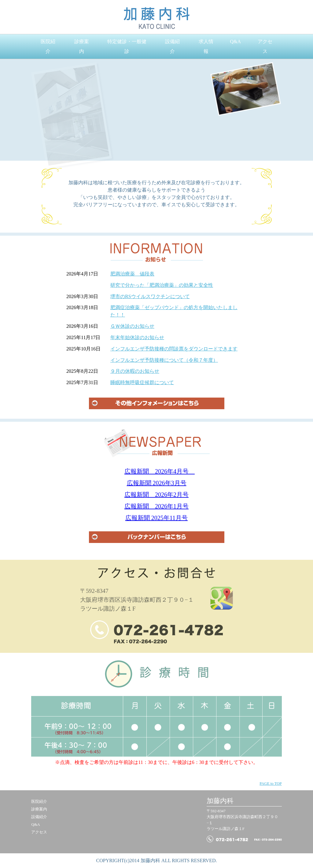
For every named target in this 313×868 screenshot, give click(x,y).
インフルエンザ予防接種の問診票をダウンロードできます (174, 349)
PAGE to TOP (271, 784)
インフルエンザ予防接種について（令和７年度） (164, 360)
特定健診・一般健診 (127, 46)
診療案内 (82, 46)
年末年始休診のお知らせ (137, 337)
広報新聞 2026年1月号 (156, 506)
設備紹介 (172, 46)
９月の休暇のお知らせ (135, 371)
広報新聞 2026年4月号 (160, 471)
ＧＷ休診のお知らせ (132, 326)
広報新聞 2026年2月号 (156, 495)
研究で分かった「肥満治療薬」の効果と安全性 (162, 285)
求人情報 (206, 46)
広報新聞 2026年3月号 (157, 483)
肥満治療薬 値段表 (132, 274)
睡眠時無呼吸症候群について (142, 382)
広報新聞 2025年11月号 (156, 518)
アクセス (265, 46)
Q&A (235, 41)
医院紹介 (48, 46)
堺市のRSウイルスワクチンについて (150, 296)
